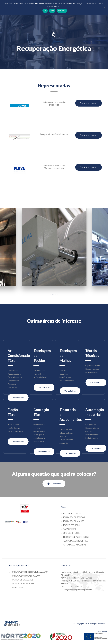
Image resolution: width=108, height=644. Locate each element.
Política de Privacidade (23, 584)
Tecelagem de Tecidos (74, 517)
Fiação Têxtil (70, 529)
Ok (45, 11)
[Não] (104, 7)
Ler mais (62, 11)
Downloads (17, 588)
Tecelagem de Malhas (73, 521)
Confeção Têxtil (71, 533)
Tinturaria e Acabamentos (76, 537)
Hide (100, 634)
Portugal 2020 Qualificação (25, 576)
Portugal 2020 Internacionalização (29, 572)
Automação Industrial (74, 545)
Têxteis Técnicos (71, 525)
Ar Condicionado (72, 513)
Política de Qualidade (22, 580)
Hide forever (103, 631)
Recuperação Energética (75, 541)
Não (52, 11)
